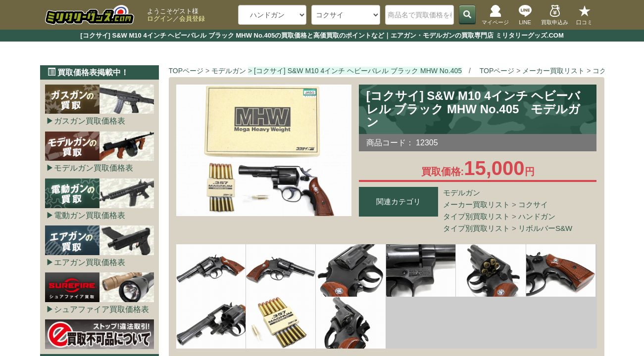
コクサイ (533, 204)
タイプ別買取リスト (476, 216)
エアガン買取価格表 (90, 262)
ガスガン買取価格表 (90, 121)
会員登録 (192, 19)
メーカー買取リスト (476, 204)
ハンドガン (537, 216)
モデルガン (462, 193)
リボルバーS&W (545, 228)
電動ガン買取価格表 (90, 215)
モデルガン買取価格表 (94, 168)
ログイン (160, 19)
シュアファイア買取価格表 (101, 309)
